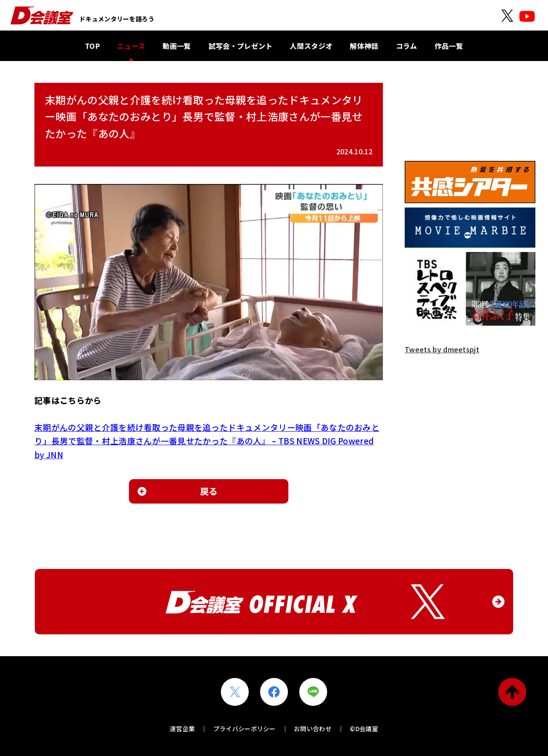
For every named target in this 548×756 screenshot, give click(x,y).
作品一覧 (449, 46)
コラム (407, 46)
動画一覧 (177, 46)
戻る (209, 491)
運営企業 (182, 729)
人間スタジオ (311, 46)
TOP (92, 46)
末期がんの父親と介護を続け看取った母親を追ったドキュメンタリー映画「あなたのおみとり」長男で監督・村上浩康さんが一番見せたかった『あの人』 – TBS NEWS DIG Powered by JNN (207, 441)
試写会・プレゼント (241, 46)
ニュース (131, 46)
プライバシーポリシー (245, 729)
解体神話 (364, 46)
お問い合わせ (313, 729)
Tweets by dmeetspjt (442, 349)
